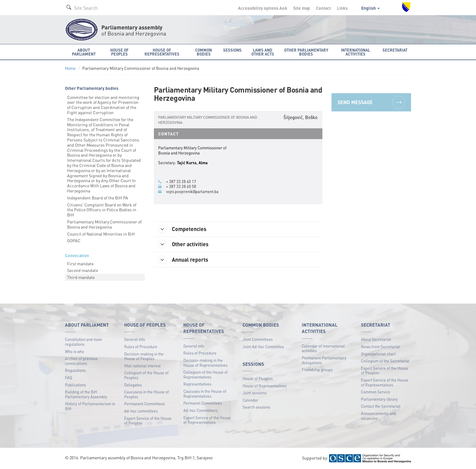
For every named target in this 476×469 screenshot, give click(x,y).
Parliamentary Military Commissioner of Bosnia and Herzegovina (104, 224)
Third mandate (81, 277)
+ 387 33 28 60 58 (181, 186)
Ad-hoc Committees (200, 410)
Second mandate (83, 270)
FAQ (68, 377)
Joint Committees (258, 339)
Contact (323, 8)
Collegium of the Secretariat (385, 361)
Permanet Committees (203, 403)
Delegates (133, 385)
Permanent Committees (144, 404)
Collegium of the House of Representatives (206, 374)
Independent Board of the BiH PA (98, 198)
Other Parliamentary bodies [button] (306, 52)
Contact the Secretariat (381, 406)
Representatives (197, 384)
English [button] (371, 8)
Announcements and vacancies (378, 416)
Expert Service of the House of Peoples (148, 421)
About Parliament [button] (84, 52)
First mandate (80, 263)
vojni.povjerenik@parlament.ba (192, 192)
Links (342, 8)
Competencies (183, 229)
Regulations (75, 370)
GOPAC (74, 240)
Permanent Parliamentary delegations (324, 360)
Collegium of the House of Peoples (146, 375)
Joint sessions (255, 393)
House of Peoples (258, 378)
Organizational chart (378, 354)
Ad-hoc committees (141, 411)
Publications (75, 385)
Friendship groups (317, 370)
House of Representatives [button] (162, 52)
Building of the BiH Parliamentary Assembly (86, 394)
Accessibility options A (263, 8)
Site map (302, 8)
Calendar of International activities (323, 348)
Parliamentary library (379, 399)
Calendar (250, 400)
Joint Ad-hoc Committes (263, 347)
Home (70, 68)
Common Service (376, 392)
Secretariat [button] (395, 50)
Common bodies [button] (204, 52)
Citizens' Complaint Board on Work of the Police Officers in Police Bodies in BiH (102, 210)
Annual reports (184, 260)
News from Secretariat (380, 347)
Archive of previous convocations (81, 361)
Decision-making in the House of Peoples (144, 356)
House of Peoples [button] (119, 52)
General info (135, 339)
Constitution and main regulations (83, 342)
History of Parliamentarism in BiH (90, 406)
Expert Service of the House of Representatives (207, 420)
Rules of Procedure (141, 347)
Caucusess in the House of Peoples (146, 394)
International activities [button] (355, 52)
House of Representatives (265, 386)
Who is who (75, 351)
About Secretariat (376, 339)
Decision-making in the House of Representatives (205, 363)
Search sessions (256, 407)
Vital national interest (142, 366)
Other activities (184, 244)
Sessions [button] (232, 50)
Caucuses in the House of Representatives (205, 394)
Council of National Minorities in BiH (101, 234)
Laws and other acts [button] (263, 52)
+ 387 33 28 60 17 (181, 182)
